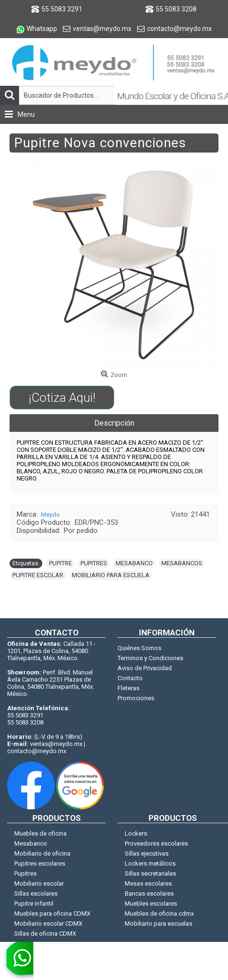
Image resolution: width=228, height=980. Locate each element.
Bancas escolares (149, 893)
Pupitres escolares (40, 863)
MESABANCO (134, 563)
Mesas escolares (148, 883)
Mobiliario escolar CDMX (48, 924)
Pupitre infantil (34, 903)
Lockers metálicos (150, 863)
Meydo (50, 515)
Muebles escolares (151, 903)
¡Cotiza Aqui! (62, 398)
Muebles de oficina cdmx (159, 914)
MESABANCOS (182, 563)
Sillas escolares (36, 893)
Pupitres (25, 873)
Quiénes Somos (139, 648)
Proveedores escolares (156, 843)
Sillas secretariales (150, 873)
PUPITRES (94, 563)
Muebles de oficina (40, 833)
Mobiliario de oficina (42, 853)
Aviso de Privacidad (145, 668)
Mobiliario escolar (39, 883)
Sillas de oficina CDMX (45, 934)
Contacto (130, 678)
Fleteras (129, 688)
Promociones (136, 698)
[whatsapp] (17, 961)
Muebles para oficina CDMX (52, 914)
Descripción (114, 423)
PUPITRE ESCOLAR (38, 575)
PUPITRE (60, 563)
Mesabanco (31, 843)
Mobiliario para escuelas (159, 924)
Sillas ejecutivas (147, 853)
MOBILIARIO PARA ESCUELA (111, 575)
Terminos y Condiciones (150, 658)
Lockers (136, 833)
